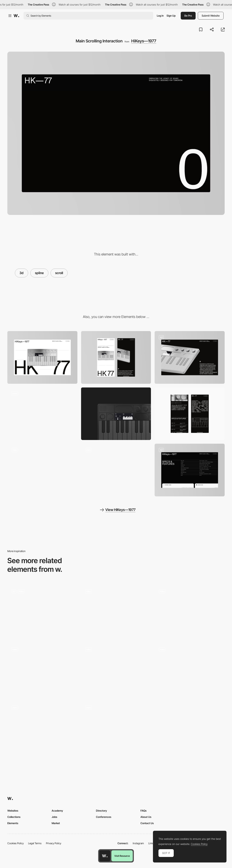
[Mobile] (116, 357)
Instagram (138, 843)
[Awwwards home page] (105, 856)
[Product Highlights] (190, 357)
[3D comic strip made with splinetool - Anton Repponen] (190, 611)
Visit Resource (122, 856)
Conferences (104, 817)
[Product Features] (190, 470)
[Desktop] (42, 357)
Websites (13, 811)
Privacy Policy (54, 843)
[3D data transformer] (190, 670)
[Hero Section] (116, 670)
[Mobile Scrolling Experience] (190, 414)
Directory (101, 811)
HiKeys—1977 (144, 41)
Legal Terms (35, 843)
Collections (14, 817)
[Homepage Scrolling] (116, 728)
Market (56, 823)
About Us (146, 817)
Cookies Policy (16, 843)
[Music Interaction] (42, 728)
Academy (57, 811)
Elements (13, 823)
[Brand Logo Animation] (42, 470)
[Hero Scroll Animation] (116, 611)
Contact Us (147, 823)
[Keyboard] (116, 414)
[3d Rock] (42, 670)
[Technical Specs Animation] (116, 470)
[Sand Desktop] (42, 611)
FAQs (143, 811)
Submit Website (211, 16)
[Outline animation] (42, 414)
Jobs (54, 817)
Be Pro (188, 16)
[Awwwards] (16, 16)
